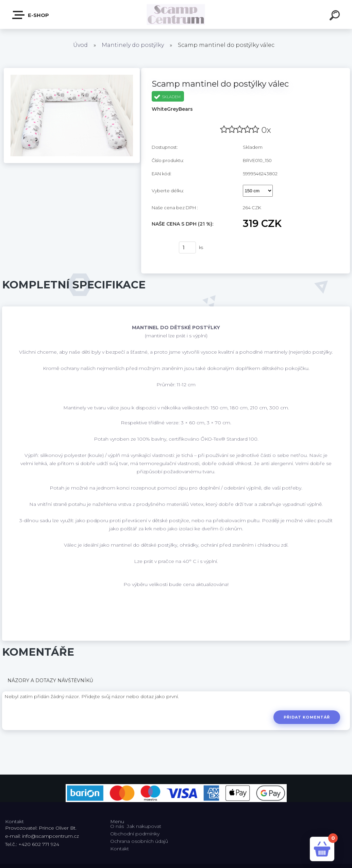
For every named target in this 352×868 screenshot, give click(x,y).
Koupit (161, 248)
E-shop (31, 15)
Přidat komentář (307, 717)
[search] (336, 16)
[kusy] (187, 247)
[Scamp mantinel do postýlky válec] (72, 70)
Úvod (80, 45)
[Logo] (176, 14)
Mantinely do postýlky (133, 45)
